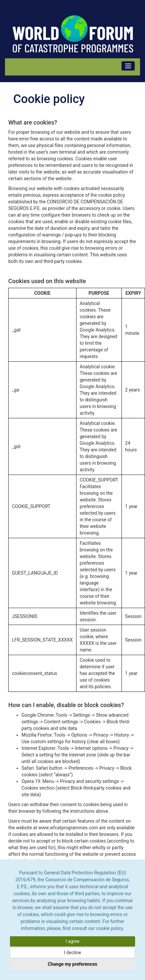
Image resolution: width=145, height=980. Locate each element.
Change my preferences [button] (72, 964)
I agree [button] (72, 941)
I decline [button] (72, 953)
